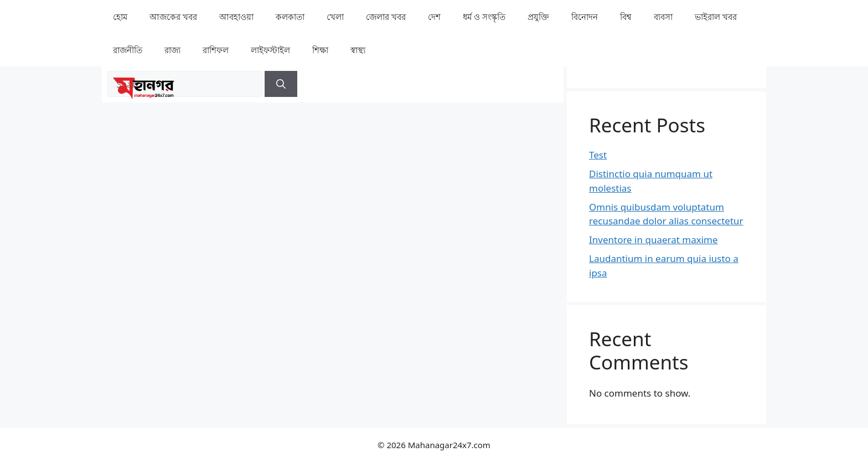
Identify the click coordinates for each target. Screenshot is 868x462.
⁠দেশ (434, 17)
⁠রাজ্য (172, 50)
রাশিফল (216, 50)
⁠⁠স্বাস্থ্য (358, 50)
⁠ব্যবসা (663, 17)
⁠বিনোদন (585, 17)
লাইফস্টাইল (270, 50)
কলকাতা (290, 17)
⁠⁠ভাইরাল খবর (716, 17)
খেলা (335, 17)
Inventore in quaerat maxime (653, 240)
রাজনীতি (128, 50)
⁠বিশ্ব (626, 17)
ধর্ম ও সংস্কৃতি (484, 17)
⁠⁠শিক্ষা (320, 50)
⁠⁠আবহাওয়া (236, 17)
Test (598, 155)
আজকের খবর (173, 17)
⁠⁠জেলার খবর (386, 17)
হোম (120, 17)
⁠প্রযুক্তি (538, 17)
